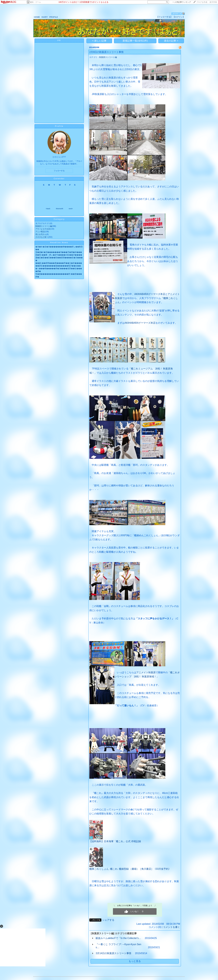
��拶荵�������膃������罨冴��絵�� (58, 266)
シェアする (108, 920)
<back (48, 209)
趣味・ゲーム (35, 2)
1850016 (177, 14)
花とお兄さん (41, 234)
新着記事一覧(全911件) (135, 41)
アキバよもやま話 (43, 229)
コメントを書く (172, 927)
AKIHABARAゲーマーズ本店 (150, 294)
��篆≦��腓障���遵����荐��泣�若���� (59, 263)
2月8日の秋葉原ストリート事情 (106, 52)
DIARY (45, 17)
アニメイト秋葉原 (146, 672)
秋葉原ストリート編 (44, 226)
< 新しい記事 (99, 41)
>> (182, 2)
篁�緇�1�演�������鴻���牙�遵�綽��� (59, 252)
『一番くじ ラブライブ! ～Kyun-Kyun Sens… (118, 946)
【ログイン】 (179, 17)
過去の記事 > (171, 41)
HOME (37, 17)
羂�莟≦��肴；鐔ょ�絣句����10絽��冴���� (59, 255)
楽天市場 (213, 2)
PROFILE (54, 17)
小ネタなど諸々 (42, 237)
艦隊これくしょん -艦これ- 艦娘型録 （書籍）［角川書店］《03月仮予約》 (130, 869)
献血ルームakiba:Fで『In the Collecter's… (118, 938)
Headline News (59, 243)
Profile (59, 126)
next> (71, 209)
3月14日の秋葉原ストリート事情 (113, 953)
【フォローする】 (164, 17)
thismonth (59, 209)
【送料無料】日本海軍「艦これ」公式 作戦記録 (115, 841)
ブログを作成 (202, 2)
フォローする (59, 171)
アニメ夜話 (40, 232)
